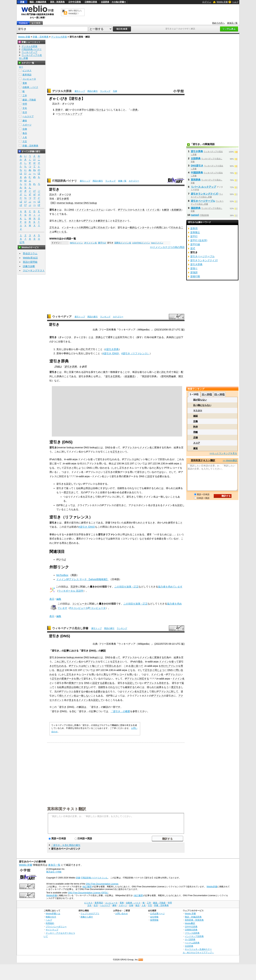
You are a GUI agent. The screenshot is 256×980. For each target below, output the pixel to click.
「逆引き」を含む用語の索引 (66, 845)
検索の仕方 (51, 917)
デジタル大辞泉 (59, 37)
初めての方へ (218, 23)
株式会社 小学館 (54, 872)
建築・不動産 (29, 100)
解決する (103, 221)
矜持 (195, 427)
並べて (139, 666)
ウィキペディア (62, 317)
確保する (130, 687)
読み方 (53, 194)
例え (59, 670)
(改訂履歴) (87, 887)
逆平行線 (195, 244)
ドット (101, 666)
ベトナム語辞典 (192, 943)
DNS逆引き (197, 166)
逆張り (194, 268)
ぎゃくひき (65, 194)
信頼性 (102, 687)
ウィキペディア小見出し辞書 (70, 628)
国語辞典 (196, 208)
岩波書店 (130, 376)
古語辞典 (105, 2)
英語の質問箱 (30, 262)
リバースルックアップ (70, 114)
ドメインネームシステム (90, 210)
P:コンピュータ (97, 608)
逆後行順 (195, 276)
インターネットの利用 (74, 227)
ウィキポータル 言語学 (71, 591)
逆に (133, 666)
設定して (132, 683)
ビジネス (27, 71)
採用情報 (154, 920)
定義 (195, 421)
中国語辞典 (197, 173)
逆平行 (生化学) (199, 240)
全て (21, 67)
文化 (25, 108)
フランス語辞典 (192, 933)
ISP (58, 505)
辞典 (58, 110)
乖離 (195, 432)
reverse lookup (65, 203)
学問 (25, 104)
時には (90, 227)
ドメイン (164, 662)
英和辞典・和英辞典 (194, 920)
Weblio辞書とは (53, 913)
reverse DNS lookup (86, 203)
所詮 (69, 687)
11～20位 (207, 394)
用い (94, 674)
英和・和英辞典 (57, 2)
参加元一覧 (232, 23)
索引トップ (80, 91)
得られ (150, 687)
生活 (25, 112)
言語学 (74, 587)
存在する (164, 683)
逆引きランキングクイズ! (205, 194)
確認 (195, 416)
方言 (25, 141)
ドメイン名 (153, 210)
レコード (84, 674)
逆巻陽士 (195, 232)
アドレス (173, 666)
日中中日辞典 (75, 2)
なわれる (62, 666)
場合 (140, 662)
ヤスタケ (198, 411)
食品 (25, 133)
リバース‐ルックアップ (203, 187)
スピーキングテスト (34, 270)
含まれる (74, 700)
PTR (114, 674)
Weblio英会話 (30, 258)
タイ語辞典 (190, 939)
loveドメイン (157, 243)
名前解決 (176, 210)
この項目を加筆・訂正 (126, 587)
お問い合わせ (122, 913)
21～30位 (219, 394)
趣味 (25, 121)
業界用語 (27, 75)
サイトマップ (52, 930)
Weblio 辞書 (222, 2)
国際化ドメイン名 (123, 243)
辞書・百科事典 (41, 37)
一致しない (85, 696)
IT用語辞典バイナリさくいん (94, 878)
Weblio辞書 (212, 887)
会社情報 (154, 917)
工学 (25, 96)
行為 (166, 657)
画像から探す (87, 917)
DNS (71, 210)
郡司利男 (166, 376)
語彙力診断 (29, 266)
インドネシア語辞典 (194, 936)
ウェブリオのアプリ (90, 913)
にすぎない (85, 687)
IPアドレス (124, 210)
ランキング (105, 91)
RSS (141, 960)
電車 (25, 83)
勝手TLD (102, 243)
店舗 (195, 437)
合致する (78, 691)
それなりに (114, 687)
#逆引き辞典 (112, 349)
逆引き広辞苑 (113, 376)
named (195, 215)
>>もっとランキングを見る (223, 453)
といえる (62, 232)
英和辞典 (196, 180)
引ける (100, 110)
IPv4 (52, 459)
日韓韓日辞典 (91, 2)
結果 (176, 657)
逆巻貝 (194, 228)
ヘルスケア (28, 116)
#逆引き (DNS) (111, 353)
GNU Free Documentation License (102, 884)
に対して (62, 221)
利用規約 (50, 923)
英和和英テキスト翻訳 (67, 809)
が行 (54, 666)
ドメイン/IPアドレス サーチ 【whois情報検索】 (82, 579)
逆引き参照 (63, 199)
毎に (94, 666)
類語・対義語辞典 (38, 2)
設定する (97, 683)
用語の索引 (93, 91)
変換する (159, 657)
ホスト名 (140, 210)
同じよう (159, 670)
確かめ (89, 691)
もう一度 (169, 687)
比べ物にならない (202, 405)
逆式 (193, 248)
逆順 (91, 110)
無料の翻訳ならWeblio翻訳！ (75, 12)
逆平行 (194, 236)
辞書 (22, 2)
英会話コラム (30, 253)
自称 (76, 687)
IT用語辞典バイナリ (65, 181)
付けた (165, 666)
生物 (25, 129)
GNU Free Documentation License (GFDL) (88, 893)
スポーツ (27, 125)
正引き (119, 221)
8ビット (88, 666)
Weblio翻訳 (190, 923)
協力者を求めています (170, 587)
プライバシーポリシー (56, 927)
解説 (103, 651)
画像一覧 (122, 181)
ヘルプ (235, 2)
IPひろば (61, 559)
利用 (159, 227)
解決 (167, 210)
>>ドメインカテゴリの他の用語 (167, 247)
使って (117, 657)
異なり (107, 674)
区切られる (113, 666)
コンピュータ (79, 604)
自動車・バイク (30, 87)
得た (154, 691)
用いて (80, 679)
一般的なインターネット (141, 227)
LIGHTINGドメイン (141, 243)
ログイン (207, 2)
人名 (25, 137)
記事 (66, 651)
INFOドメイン (77, 243)
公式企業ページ (157, 913)
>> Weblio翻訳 (230, 460)
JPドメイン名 (91, 243)
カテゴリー (134, 181)
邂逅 (195, 448)
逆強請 (194, 272)
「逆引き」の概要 (120, 711)
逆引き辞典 (71, 367)
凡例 (115, 91)
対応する (144, 679)
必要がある (108, 683)
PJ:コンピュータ (79, 608)
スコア (197, 443)
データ (70, 679)
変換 (64, 679)
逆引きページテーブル (203, 201)
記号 (22, 242)
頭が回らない (200, 400)
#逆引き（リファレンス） (135, 353)
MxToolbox (62, 575)
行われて (103, 227)
